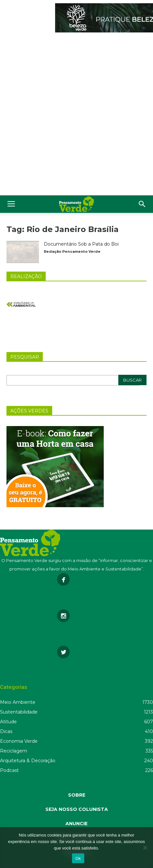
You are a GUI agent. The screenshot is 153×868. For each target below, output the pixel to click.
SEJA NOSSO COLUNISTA (77, 809)
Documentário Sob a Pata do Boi (81, 244)
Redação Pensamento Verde (72, 251)
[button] (142, 204)
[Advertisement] (76, 116)
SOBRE (77, 795)
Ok (78, 858)
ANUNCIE (76, 824)
